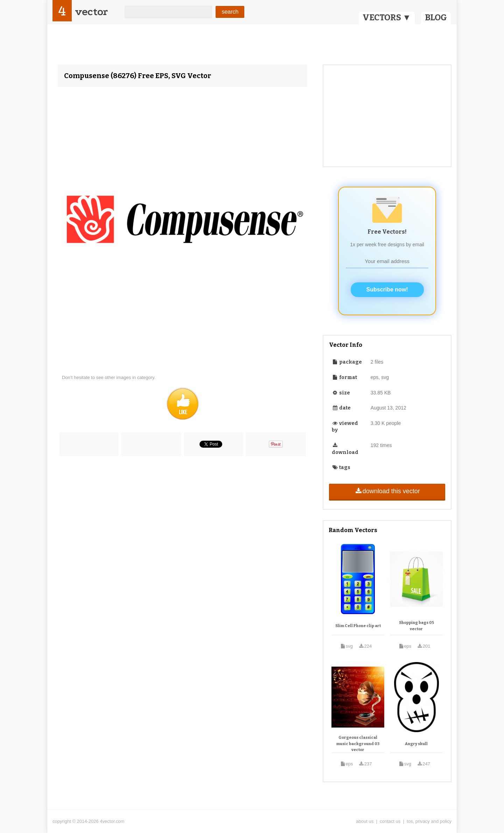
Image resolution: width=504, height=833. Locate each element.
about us (365, 821)
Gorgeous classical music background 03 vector (358, 744)
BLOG (436, 18)
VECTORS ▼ (387, 18)
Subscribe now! (387, 290)
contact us (390, 821)
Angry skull (416, 744)
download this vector (387, 491)
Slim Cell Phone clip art (358, 626)
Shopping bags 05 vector (416, 626)
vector (91, 12)
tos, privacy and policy (429, 821)
